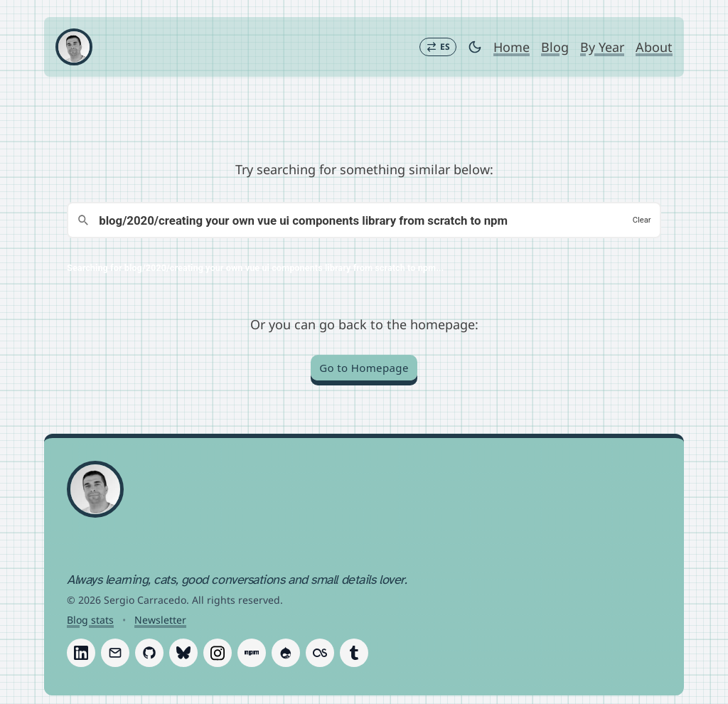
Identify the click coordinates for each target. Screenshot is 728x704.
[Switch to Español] (438, 47)
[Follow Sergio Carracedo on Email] (115, 653)
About (654, 47)
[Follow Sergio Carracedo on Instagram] (218, 653)
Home (512, 47)
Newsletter (160, 620)
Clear (642, 220)
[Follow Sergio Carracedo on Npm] (252, 653)
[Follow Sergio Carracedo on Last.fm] (320, 653)
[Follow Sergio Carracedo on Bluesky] (183, 653)
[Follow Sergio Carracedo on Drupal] (286, 653)
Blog (555, 47)
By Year (602, 47)
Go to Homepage (364, 368)
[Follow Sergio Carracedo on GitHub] (149, 653)
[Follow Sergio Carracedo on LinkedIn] (81, 653)
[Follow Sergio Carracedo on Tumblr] (354, 653)
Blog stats (90, 620)
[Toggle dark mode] (475, 47)
